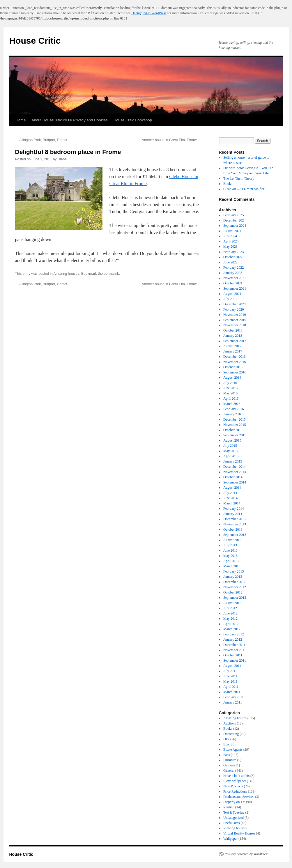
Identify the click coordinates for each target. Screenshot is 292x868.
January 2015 (233, 461)
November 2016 (235, 362)
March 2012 (232, 629)
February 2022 (233, 268)
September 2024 (235, 226)
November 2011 (235, 650)
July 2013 (230, 545)
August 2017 (232, 346)
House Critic (35, 41)
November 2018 (235, 325)
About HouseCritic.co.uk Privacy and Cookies (70, 120)
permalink (111, 274)
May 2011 (230, 681)
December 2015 (234, 419)
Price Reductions (235, 791)
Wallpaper (230, 839)
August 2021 (232, 294)
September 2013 (235, 535)
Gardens (229, 765)
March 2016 (232, 404)
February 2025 (233, 215)
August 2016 (232, 378)
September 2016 (235, 372)
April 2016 (231, 398)
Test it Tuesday (234, 812)
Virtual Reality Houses (239, 833)
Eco (226, 744)
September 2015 (235, 435)
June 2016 (230, 388)
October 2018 (233, 330)
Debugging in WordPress (149, 13)
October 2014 (233, 477)
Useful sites (231, 823)
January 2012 (233, 640)
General (229, 770)
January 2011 (233, 702)
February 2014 (233, 509)
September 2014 (235, 482)
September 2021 (235, 288)
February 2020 (233, 309)
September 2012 (235, 598)
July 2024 (230, 236)
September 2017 (235, 341)
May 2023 (230, 247)
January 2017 (233, 351)
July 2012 (230, 608)
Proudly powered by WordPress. (247, 854)
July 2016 (230, 383)
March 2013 (232, 566)
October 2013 (233, 529)
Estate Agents (233, 750)
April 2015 (231, 456)
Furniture (230, 760)
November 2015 (235, 425)
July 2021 (230, 299)
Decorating (231, 734)
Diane (62, 159)
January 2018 (233, 336)
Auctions (230, 723)
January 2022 (233, 273)
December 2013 (234, 519)
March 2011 (232, 692)
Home (21, 120)
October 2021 (233, 283)
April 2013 (231, 561)
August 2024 (232, 231)
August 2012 (232, 603)
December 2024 (234, 220)
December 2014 (234, 467)
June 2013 (230, 550)
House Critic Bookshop (133, 120)
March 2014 (232, 503)
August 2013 (232, 540)
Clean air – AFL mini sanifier (244, 189)
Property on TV (234, 802)
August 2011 (232, 666)
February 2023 (233, 252)
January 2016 (233, 414)
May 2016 (230, 393)
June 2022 (230, 262)
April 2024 (231, 241)
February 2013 (233, 571)
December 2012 (234, 582)
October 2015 (233, 430)
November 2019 (235, 315)
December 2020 (234, 304)
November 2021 (235, 278)
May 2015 (230, 451)
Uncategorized (233, 818)
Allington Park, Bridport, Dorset (41, 140)
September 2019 (235, 320)
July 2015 (230, 446)
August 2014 (232, 488)
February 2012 (233, 634)
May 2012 (230, 619)
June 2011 (230, 676)
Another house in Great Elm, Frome (172, 140)
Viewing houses (234, 828)
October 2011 (233, 655)
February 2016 (233, 409)
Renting (229, 807)
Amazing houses (67, 274)
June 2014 (230, 498)
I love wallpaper (235, 781)
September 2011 (235, 660)
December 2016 (234, 357)
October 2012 (233, 592)
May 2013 (230, 556)
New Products (233, 786)
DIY (226, 739)
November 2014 (235, 472)
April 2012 (231, 624)
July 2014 (230, 493)
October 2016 (233, 367)
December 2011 (234, 645)
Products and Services (239, 797)
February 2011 (233, 697)
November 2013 (235, 524)
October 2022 (233, 257)
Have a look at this (236, 776)
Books (228, 184)
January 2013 (233, 577)
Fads (227, 755)
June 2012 (230, 613)
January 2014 (233, 514)
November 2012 (235, 587)
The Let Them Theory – (240, 178)
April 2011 (231, 687)
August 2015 (232, 440)
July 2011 (230, 671)
